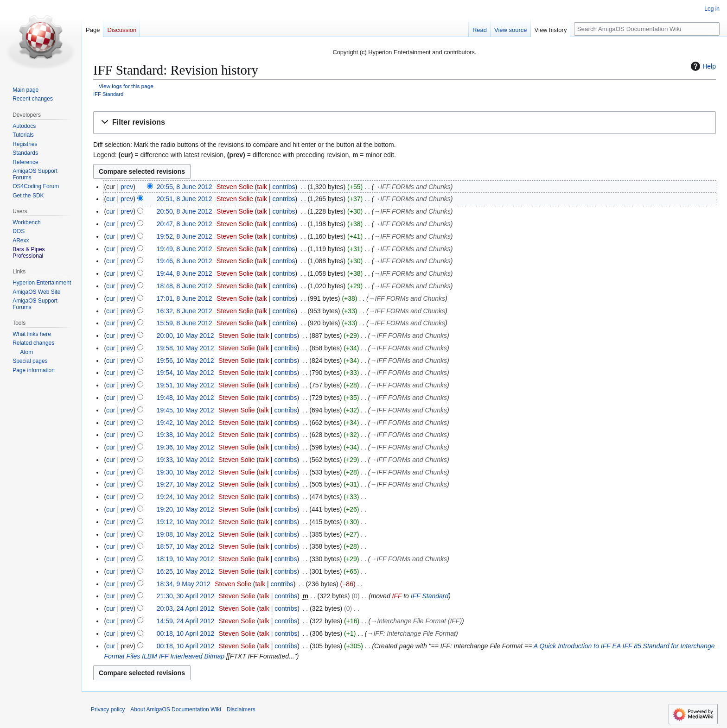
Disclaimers (241, 709)
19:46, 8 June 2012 (185, 261)
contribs (284, 187)
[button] (405, 123)
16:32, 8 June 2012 (185, 311)
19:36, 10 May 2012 (185, 447)
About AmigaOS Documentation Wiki (175, 709)
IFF (397, 596)
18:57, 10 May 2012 (185, 546)
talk (262, 187)
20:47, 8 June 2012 (185, 224)
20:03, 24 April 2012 (186, 608)
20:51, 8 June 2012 (185, 199)
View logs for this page (126, 86)
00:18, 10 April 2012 (186, 633)
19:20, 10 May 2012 (185, 509)
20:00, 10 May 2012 (185, 336)
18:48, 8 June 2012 (185, 286)
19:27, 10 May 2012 (185, 484)
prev (127, 187)
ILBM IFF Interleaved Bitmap (183, 656)
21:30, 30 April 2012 (186, 596)
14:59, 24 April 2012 (186, 621)
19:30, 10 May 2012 (185, 472)
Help (702, 66)
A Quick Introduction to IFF (572, 646)
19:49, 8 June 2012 (185, 249)
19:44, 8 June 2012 (185, 273)
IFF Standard (108, 94)
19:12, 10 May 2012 (185, 522)
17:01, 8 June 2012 (185, 298)
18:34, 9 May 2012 (184, 584)
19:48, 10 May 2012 (185, 398)
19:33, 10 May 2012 (185, 460)
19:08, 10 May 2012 (185, 534)
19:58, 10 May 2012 (185, 348)
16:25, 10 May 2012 (185, 571)
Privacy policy (108, 709)
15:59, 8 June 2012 (185, 323)
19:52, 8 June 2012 (185, 236)
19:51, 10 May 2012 (185, 385)
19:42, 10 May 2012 (185, 423)
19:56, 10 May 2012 (185, 361)
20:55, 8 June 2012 (185, 187)
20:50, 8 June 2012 (185, 211)
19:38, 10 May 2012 (185, 435)
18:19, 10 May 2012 (185, 559)
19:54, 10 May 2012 (185, 373)
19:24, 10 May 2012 (185, 497)
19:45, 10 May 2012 (185, 410)
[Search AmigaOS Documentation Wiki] (647, 29)
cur (111, 199)
